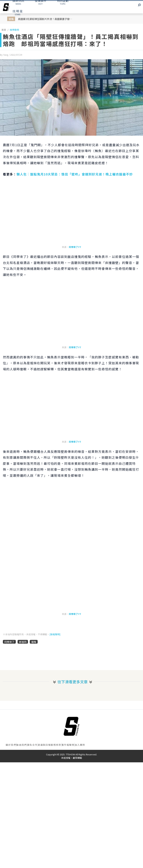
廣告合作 (32, 745)
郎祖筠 (23, 642)
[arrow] (6, 7)
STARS (18, 12)
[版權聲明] (55, 634)
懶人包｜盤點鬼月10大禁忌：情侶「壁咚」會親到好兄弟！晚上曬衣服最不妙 (75, 174)
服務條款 (56, 745)
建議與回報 (44, 745)
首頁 (4, 30)
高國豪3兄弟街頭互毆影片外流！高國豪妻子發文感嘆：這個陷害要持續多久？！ (47, 19)
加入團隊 (80, 745)
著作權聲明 (68, 745)
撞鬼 (34, 642)
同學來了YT (75, 247)
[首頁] (71, 726)
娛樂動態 (15, 30)
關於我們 (11, 745)
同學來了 (9, 642)
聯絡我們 (22, 745)
